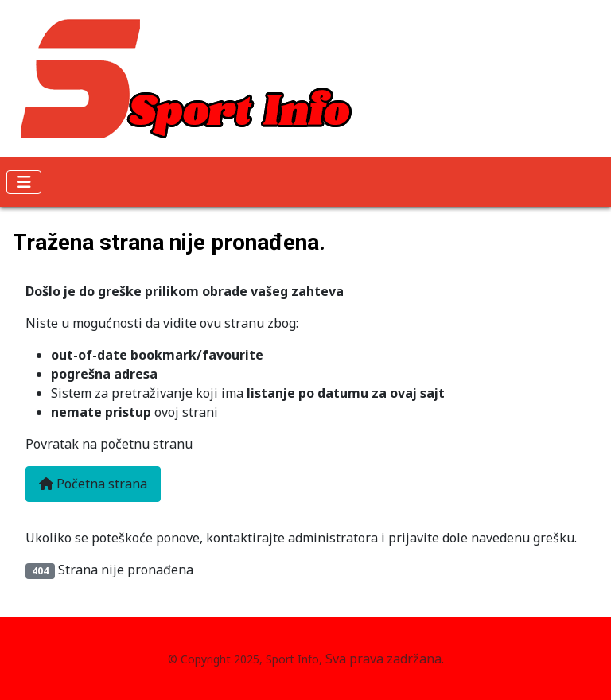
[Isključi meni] (24, 182)
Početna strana (93, 484)
